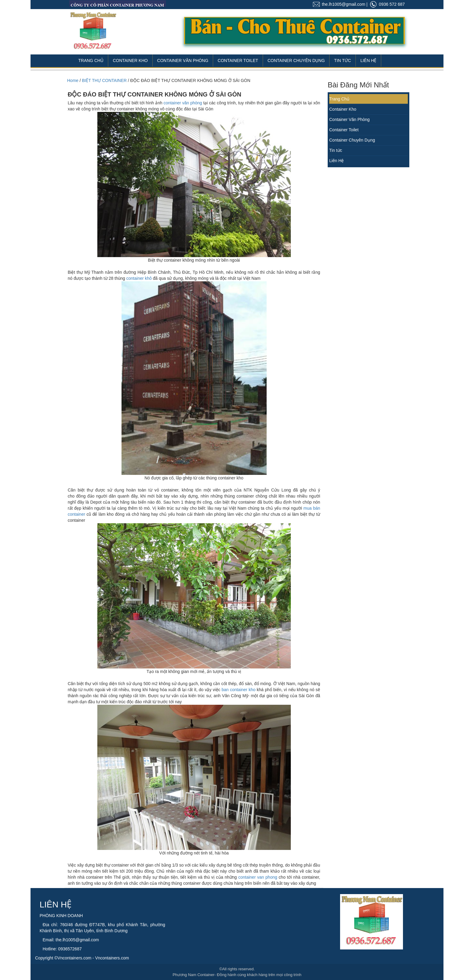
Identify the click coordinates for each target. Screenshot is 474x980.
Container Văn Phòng (183, 60)
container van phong (258, 877)
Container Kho (130, 60)
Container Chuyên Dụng (296, 60)
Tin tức (336, 150)
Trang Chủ (91, 60)
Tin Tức (343, 60)
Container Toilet (238, 60)
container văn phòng (183, 103)
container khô (139, 278)
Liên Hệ (368, 60)
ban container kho (239, 690)
